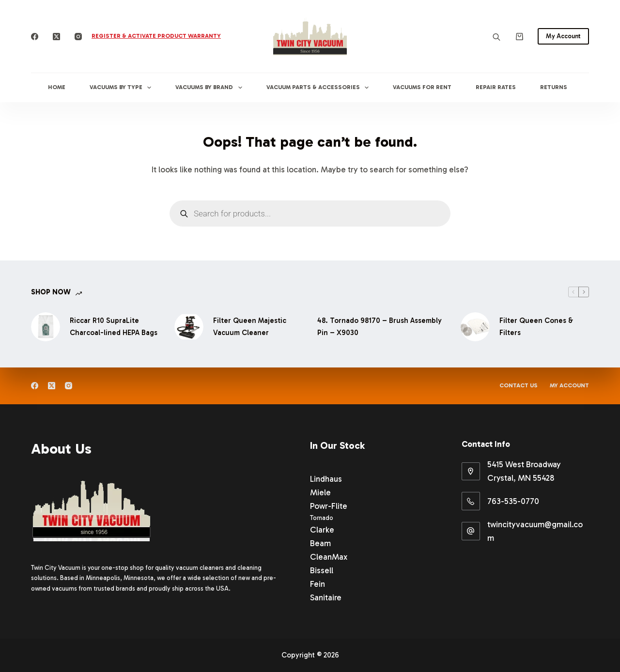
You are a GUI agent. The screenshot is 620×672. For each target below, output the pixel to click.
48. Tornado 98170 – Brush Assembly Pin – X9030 (380, 327)
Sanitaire (326, 597)
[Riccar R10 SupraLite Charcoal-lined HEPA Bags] (46, 327)
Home (57, 87)
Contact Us (519, 385)
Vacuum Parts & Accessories (319, 88)
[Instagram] (78, 37)
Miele (320, 492)
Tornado (322, 518)
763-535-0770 (513, 501)
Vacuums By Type (122, 88)
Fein (318, 584)
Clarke (322, 530)
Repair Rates (496, 87)
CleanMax (329, 557)
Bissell (322, 570)
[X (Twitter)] (56, 37)
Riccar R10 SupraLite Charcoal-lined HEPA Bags (114, 327)
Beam (320, 543)
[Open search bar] (496, 37)
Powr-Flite (329, 506)
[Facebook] (35, 37)
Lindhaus (326, 479)
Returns (554, 87)
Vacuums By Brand (210, 88)
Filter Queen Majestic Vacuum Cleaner (250, 327)
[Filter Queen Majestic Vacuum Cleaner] (189, 327)
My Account (563, 36)
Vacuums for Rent (422, 87)
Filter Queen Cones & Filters (536, 327)
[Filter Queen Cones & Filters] (475, 327)
